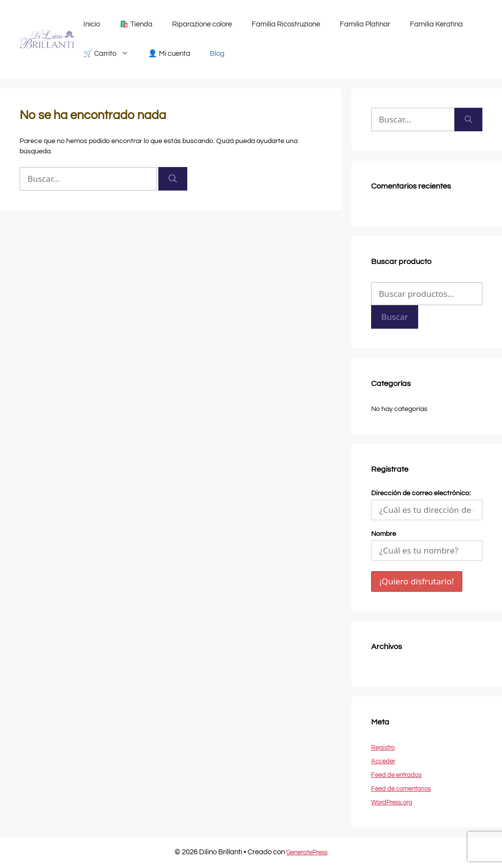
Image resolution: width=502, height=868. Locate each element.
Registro (383, 747)
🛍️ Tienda (136, 24)
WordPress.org (392, 802)
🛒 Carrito (111, 54)
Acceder (383, 761)
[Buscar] (173, 179)
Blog (217, 54)
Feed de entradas (396, 775)
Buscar (395, 317)
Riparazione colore (202, 24)
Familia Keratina (436, 24)
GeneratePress (307, 852)
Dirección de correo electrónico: (427, 505)
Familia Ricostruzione (286, 24)
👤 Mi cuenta (169, 54)
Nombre (384, 534)
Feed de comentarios (401, 789)
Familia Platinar (365, 24)
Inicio (92, 24)
